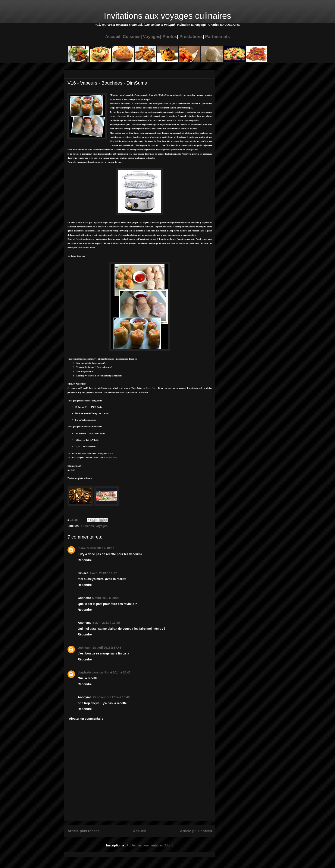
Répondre (85, 560)
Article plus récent (83, 831)
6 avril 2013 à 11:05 (106, 623)
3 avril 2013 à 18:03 (101, 548)
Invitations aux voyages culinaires (167, 16)
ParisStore (151, 388)
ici (96, 446)
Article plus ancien (196, 831)
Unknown (84, 648)
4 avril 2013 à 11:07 (103, 573)
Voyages (152, 37)
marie (82, 548)
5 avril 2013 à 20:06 (106, 598)
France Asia (111, 457)
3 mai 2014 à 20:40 (117, 672)
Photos (170, 37)
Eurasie (110, 453)
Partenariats (217, 37)
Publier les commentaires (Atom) (150, 845)
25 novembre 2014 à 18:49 (111, 697)
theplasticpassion (90, 672)
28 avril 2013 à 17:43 (107, 648)
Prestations (191, 37)
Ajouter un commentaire (86, 719)
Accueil (113, 37)
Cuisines (132, 37)
